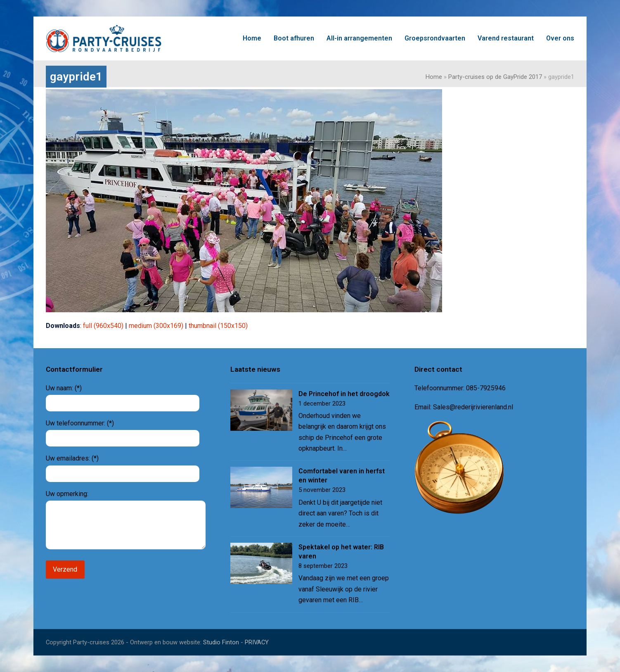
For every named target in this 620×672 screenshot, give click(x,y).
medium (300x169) (156, 326)
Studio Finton (221, 642)
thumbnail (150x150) (218, 326)
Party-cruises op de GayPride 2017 (495, 77)
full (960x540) (103, 326)
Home (434, 77)
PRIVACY (257, 642)
